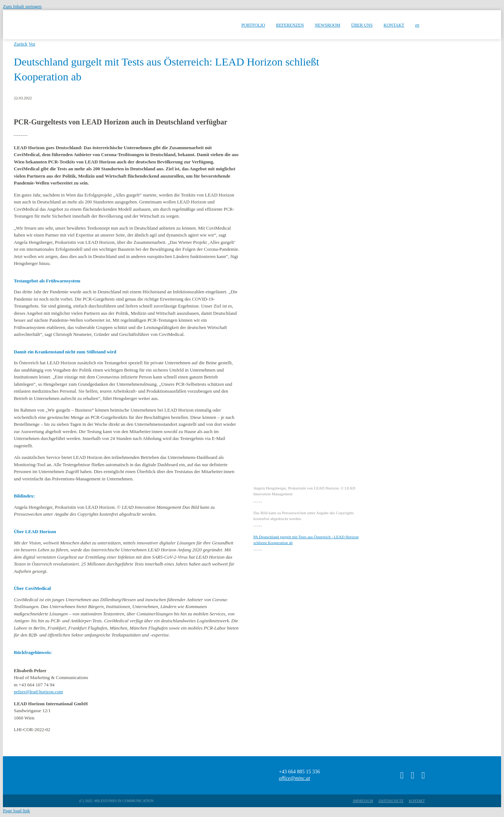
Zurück (21, 44)
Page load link (16, 811)
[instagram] (413, 775)
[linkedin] (423, 775)
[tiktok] (402, 775)
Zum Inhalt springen (22, 6)
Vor (32, 44)
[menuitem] (417, 25)
